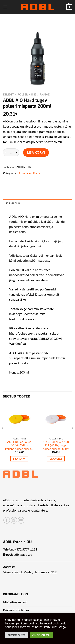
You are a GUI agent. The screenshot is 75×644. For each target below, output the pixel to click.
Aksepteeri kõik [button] (41, 635)
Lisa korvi (36, 152)
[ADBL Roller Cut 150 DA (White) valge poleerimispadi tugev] (56, 419)
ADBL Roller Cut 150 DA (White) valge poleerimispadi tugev (56, 445)
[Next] (72, 436)
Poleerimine (27, 94)
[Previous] (3, 436)
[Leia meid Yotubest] (21, 520)
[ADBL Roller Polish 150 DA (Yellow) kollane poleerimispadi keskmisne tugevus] (19, 419)
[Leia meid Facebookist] (7, 520)
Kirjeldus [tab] (13, 203)
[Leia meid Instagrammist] (14, 520)
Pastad (45, 94)
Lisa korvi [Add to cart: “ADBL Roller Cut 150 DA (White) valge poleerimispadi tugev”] (56, 459)
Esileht (8, 94)
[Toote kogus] (11, 152)
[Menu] (5, 7)
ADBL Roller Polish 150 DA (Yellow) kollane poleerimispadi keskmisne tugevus (19, 446)
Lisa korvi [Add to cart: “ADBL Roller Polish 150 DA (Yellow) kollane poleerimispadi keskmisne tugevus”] (19, 459)
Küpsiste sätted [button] (16, 635)
